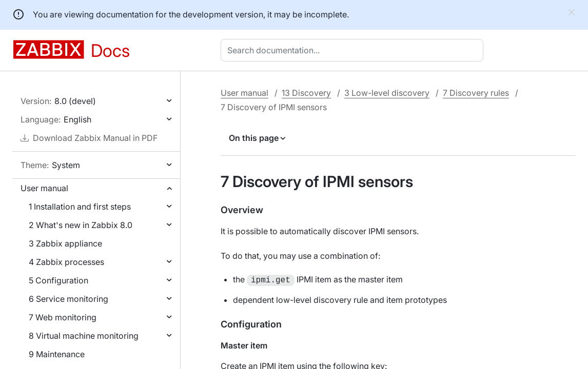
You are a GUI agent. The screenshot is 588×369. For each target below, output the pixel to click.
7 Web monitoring (63, 317)
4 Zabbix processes (66, 262)
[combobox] (354, 50)
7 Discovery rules (476, 93)
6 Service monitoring (68, 299)
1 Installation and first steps (80, 207)
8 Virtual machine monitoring (84, 336)
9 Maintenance (57, 354)
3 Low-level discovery (387, 93)
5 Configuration (58, 280)
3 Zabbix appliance (65, 243)
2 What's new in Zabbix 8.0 (81, 225)
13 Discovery (306, 93)
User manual (44, 188)
